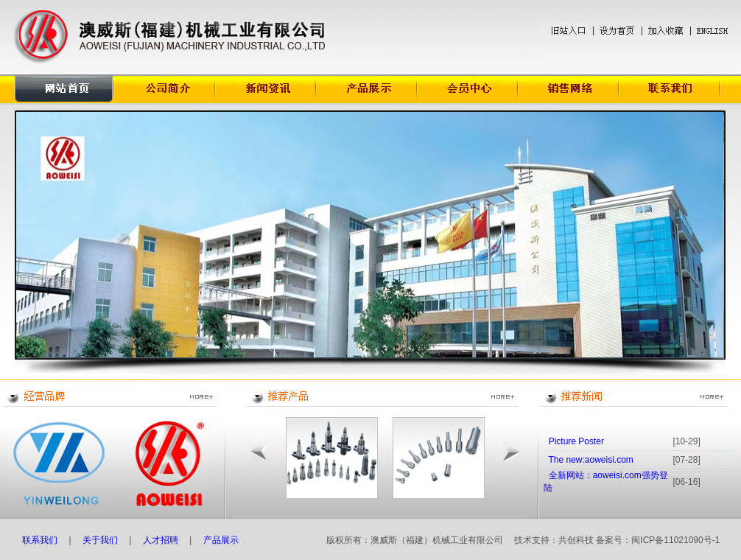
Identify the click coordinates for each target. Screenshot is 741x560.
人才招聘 (161, 540)
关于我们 (100, 540)
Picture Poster (576, 441)
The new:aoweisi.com (590, 460)
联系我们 (40, 540)
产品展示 (222, 540)
